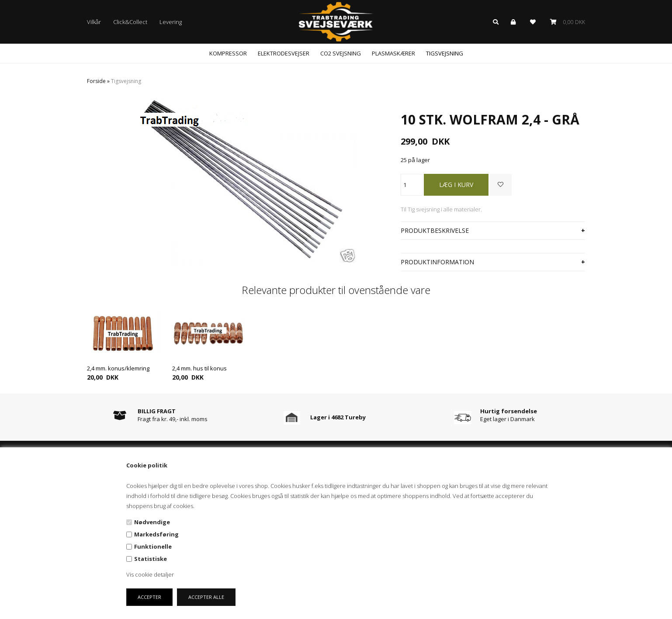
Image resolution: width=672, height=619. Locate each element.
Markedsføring (156, 534)
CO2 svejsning (341, 53)
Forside (96, 81)
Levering (171, 22)
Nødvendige (152, 522)
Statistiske (151, 559)
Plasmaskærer (393, 53)
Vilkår (94, 22)
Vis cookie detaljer (150, 574)
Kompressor (228, 53)
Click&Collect (130, 22)
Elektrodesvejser (284, 53)
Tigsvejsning (445, 53)
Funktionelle (153, 546)
